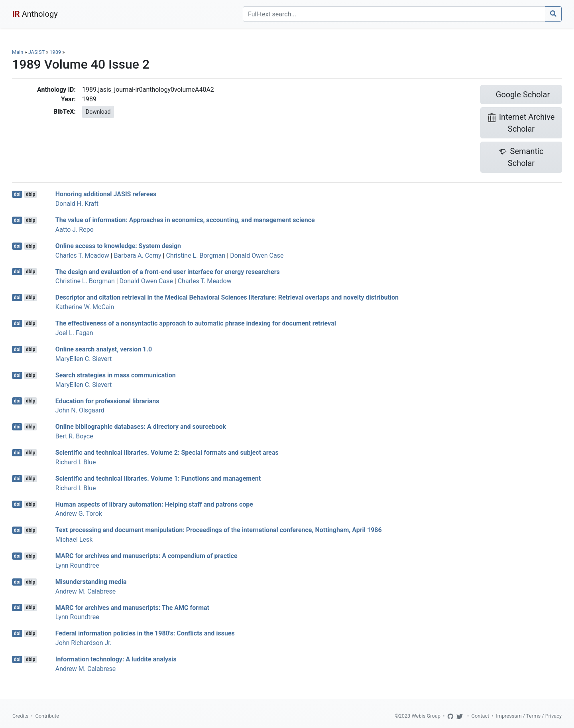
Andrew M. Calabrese (86, 591)
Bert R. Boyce (74, 436)
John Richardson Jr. (84, 643)
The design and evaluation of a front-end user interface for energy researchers (168, 271)
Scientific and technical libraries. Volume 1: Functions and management (158, 478)
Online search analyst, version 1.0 (104, 349)
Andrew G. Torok (79, 514)
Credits (20, 716)
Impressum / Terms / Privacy (529, 716)
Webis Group (426, 716)
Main (18, 52)
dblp (30, 194)
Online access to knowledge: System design (118, 246)
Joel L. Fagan (74, 333)
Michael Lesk (74, 540)
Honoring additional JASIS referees (106, 194)
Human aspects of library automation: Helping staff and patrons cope (154, 504)
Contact (481, 716)
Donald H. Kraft (77, 204)
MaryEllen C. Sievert (84, 359)
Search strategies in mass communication (116, 375)
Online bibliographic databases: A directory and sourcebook (141, 427)
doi (17, 194)
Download (98, 112)
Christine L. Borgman (196, 255)
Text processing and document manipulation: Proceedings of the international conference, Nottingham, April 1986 (219, 530)
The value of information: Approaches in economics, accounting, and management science (185, 220)
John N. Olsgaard (80, 410)
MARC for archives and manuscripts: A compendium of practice (146, 556)
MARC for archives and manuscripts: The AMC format (132, 607)
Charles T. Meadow (82, 255)
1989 (55, 52)
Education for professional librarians (107, 401)
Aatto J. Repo (75, 230)
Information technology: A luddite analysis (116, 659)
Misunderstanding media (91, 582)
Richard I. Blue (76, 462)
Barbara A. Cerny (138, 255)
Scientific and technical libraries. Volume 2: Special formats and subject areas (167, 453)
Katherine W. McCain (85, 307)
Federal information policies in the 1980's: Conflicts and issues (145, 633)
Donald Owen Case (257, 255)
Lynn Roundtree (77, 565)
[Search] (394, 14)
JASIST (36, 52)
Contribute (47, 716)
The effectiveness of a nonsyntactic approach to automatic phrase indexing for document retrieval (196, 323)
